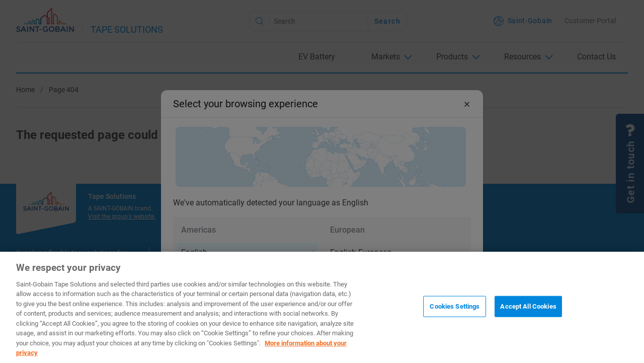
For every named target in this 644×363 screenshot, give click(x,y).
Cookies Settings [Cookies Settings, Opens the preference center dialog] (455, 306)
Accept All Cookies (528, 306)
